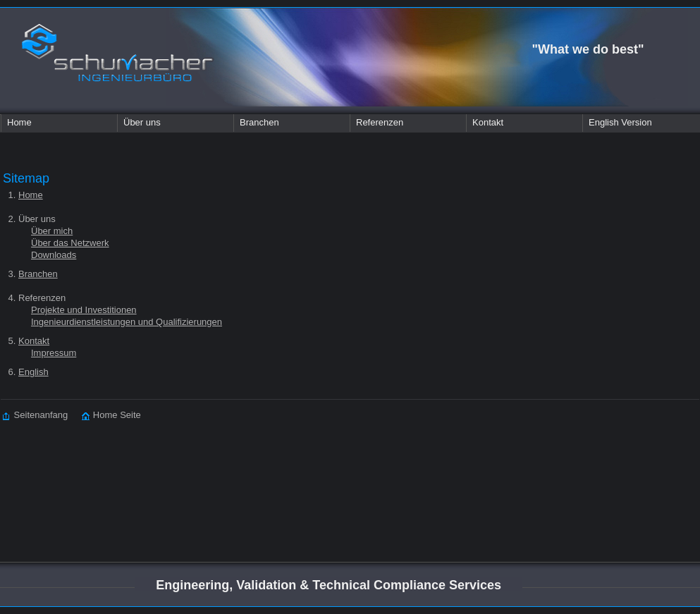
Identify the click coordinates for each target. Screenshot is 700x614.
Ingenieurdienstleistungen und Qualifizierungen (127, 322)
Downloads (54, 255)
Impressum (54, 353)
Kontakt (488, 122)
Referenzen (380, 122)
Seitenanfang (35, 415)
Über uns (142, 122)
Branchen (259, 122)
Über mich (52, 231)
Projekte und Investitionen (84, 310)
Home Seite (104, 415)
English (33, 372)
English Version (620, 122)
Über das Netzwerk (70, 243)
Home (19, 122)
